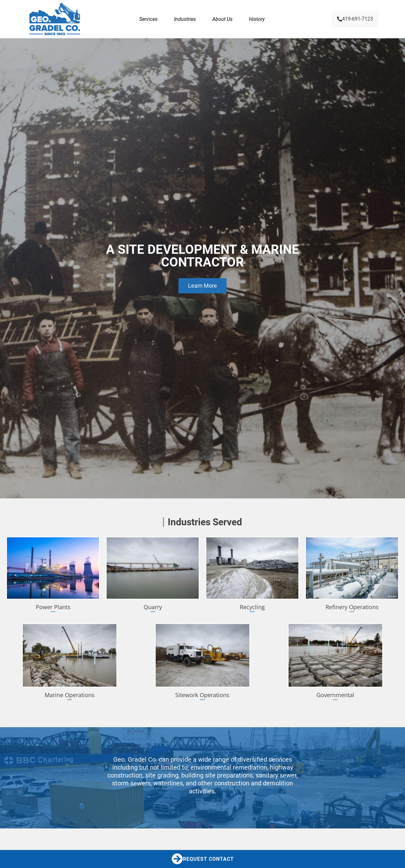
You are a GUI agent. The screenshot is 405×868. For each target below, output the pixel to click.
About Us (222, 19)
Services (148, 19)
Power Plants (53, 607)
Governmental (335, 695)
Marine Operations (70, 695)
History (257, 19)
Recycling (252, 607)
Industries (185, 19)
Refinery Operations (352, 607)
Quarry (153, 607)
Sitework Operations (202, 695)
